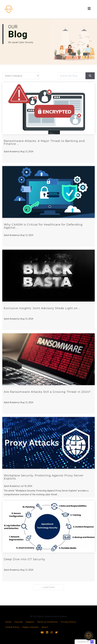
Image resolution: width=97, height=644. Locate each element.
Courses (19, 622)
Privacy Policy (68, 622)
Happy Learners (30, 627)
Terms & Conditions (48, 622)
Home (8, 622)
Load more (49, 587)
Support (30, 622)
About (45, 627)
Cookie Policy (12, 627)
